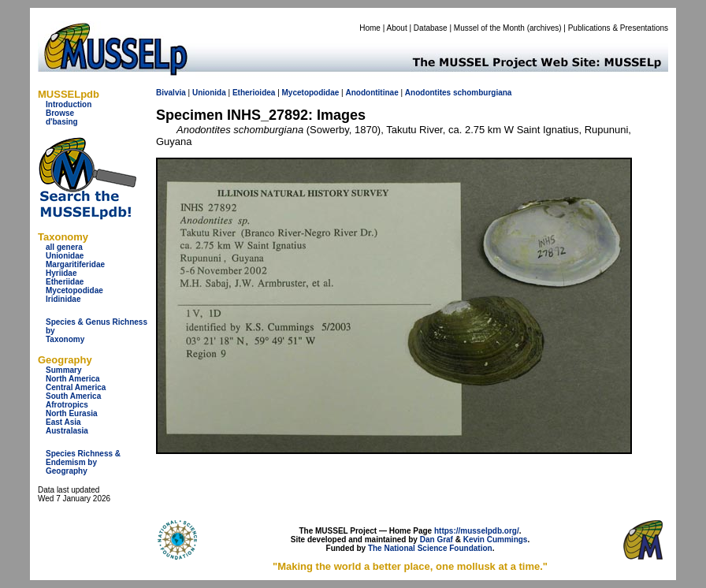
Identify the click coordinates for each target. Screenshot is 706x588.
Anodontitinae (372, 93)
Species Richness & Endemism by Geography (83, 462)
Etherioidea (254, 93)
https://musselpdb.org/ (477, 531)
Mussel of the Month (489, 28)
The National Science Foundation (430, 548)
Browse (60, 113)
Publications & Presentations (618, 28)
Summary (64, 370)
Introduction (69, 104)
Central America (76, 387)
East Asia (63, 422)
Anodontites (428, 93)
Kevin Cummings (496, 540)
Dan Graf (437, 540)
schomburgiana (482, 93)
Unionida (209, 93)
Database (431, 28)
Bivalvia (171, 93)
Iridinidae (63, 299)
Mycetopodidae (74, 290)
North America (73, 379)
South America (73, 396)
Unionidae (65, 256)
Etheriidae (65, 282)
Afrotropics (67, 405)
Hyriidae (61, 273)
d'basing (62, 122)
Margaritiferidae (75, 264)
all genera (64, 247)
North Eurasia (72, 413)
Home (370, 28)
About (397, 28)
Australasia (67, 431)
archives (544, 28)
